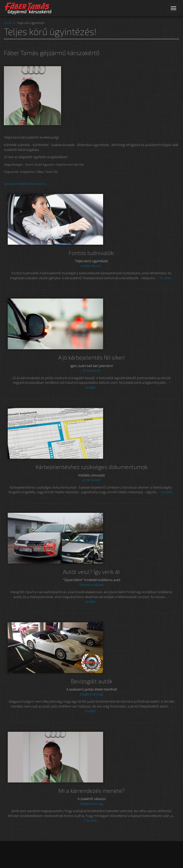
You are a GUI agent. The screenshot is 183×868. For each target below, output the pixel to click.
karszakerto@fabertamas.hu (25, 184)
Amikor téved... (92, 266)
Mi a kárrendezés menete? (92, 791)
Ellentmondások (91, 585)
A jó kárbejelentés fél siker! (92, 357)
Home (8, 23)
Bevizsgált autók (91, 681)
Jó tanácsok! (92, 370)
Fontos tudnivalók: (92, 253)
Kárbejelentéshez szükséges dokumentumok (91, 467)
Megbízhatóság (92, 694)
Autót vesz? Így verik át (91, 572)
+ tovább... (165, 278)
